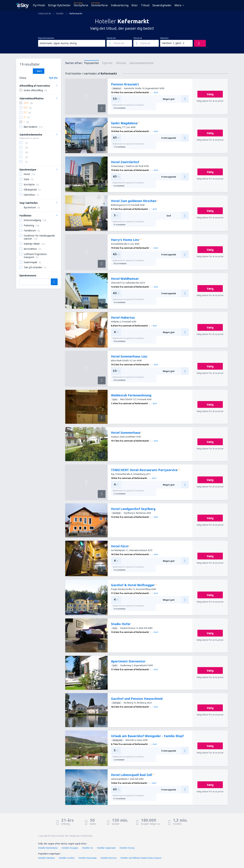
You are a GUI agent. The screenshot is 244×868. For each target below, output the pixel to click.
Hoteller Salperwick (106, 848)
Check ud (138, 38)
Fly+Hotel (39, 5)
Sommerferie (99, 5)
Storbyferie (81, 5)
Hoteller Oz (88, 848)
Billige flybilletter (59, 5)
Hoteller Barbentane (48, 848)
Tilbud (145, 5)
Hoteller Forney (127, 848)
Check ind (111, 38)
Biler (135, 5)
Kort (38, 71)
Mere (178, 5)
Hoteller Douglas (70, 848)
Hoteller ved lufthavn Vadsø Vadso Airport (141, 858)
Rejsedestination (46, 38)
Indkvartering (120, 5)
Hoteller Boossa (109, 858)
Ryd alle (53, 78)
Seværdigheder (162, 5)
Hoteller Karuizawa (88, 858)
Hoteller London (67, 858)
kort (155, 92)
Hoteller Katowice (47, 858)
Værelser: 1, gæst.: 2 (173, 43)
